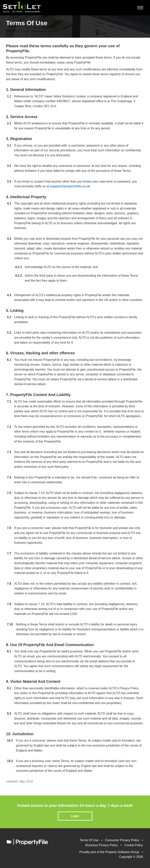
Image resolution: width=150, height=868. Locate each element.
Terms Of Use (89, 840)
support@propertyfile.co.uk (70, 186)
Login (75, 816)
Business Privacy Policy (102, 845)
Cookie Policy (134, 845)
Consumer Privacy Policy (122, 840)
